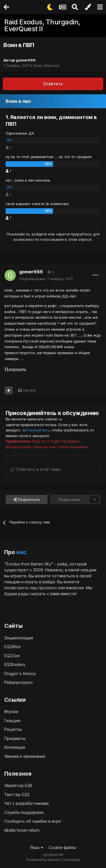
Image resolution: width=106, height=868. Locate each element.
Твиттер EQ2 (17, 794)
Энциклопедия (19, 638)
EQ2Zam (12, 656)
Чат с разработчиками (26, 803)
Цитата (30, 390)
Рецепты (13, 729)
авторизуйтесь (36, 430)
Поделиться (27, 499)
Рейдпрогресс (19, 682)
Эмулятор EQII (18, 785)
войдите (39, 234)
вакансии (75, 588)
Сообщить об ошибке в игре (33, 821)
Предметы (15, 738)
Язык (37, 847)
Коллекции (15, 747)
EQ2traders (15, 664)
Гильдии (12, 721)
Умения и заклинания (25, 756)
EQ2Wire (12, 647)
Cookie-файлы (62, 847)
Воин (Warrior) (46, 65)
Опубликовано (46, 279)
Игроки (11, 711)
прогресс (48, 588)
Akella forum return (22, 830)
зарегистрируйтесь (74, 234)
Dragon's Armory (20, 674)
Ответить (53, 84)
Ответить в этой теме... (37, 469)
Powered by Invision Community (53, 860)
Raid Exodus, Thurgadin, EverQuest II (42, 25)
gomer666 (26, 60)
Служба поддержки (24, 812)
